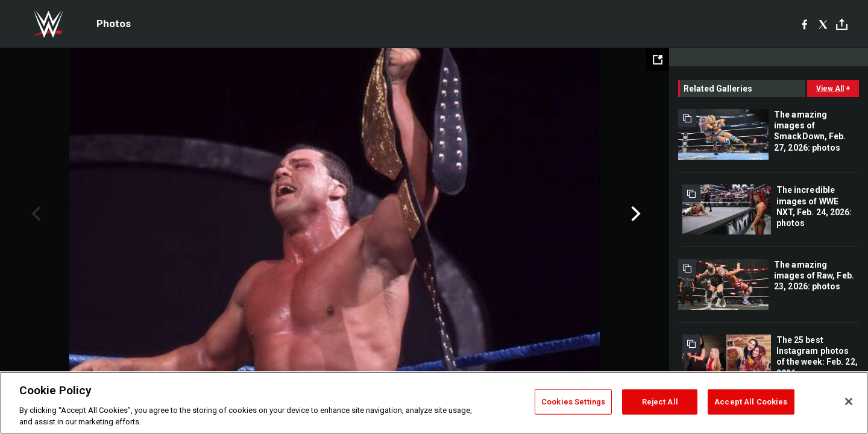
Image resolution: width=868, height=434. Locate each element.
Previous (35, 214)
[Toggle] (842, 24)
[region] (434, 403)
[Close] (849, 401)
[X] (823, 24)
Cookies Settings (573, 402)
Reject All (660, 402)
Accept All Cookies (751, 402)
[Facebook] (804, 24)
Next (634, 214)
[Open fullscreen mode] (658, 60)
